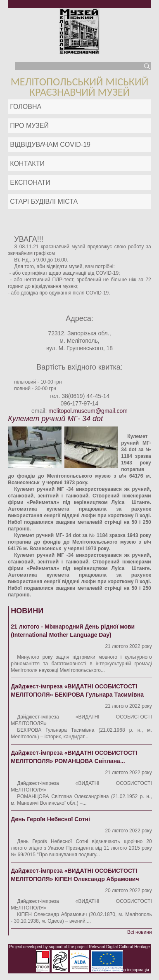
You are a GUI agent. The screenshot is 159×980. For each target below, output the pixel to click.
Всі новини (140, 932)
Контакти (27, 164)
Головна (26, 107)
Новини (27, 611)
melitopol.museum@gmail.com (88, 411)
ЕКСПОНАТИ (30, 183)
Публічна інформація (129, 970)
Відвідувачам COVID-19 (50, 145)
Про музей (29, 126)
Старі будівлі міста (44, 201)
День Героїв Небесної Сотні (50, 819)
